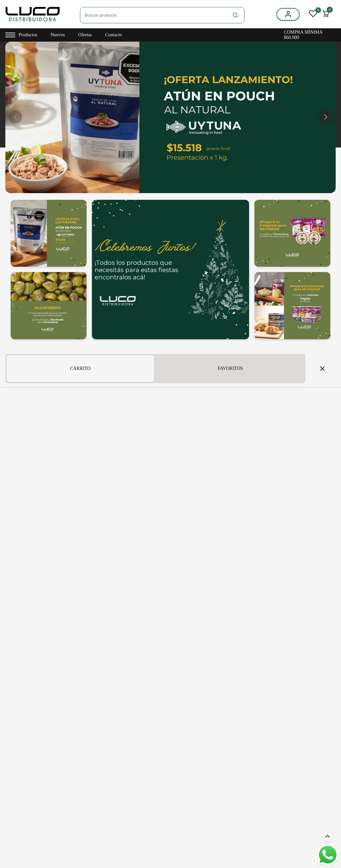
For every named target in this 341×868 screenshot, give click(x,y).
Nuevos (58, 35)
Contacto (114, 35)
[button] (326, 117)
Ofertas (85, 35)
